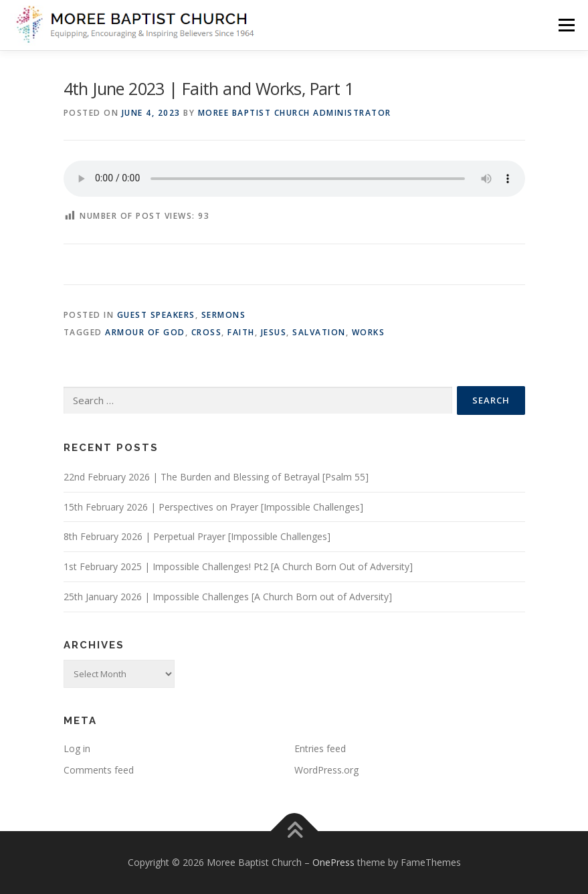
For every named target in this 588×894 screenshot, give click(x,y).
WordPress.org (326, 770)
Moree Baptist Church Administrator (295, 113)
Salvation (319, 332)
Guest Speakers (156, 315)
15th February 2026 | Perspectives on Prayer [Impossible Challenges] (213, 507)
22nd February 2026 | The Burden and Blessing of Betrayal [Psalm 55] (216, 477)
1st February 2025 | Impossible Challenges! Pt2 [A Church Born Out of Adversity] (238, 566)
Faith (241, 332)
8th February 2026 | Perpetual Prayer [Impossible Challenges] (197, 536)
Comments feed (99, 770)
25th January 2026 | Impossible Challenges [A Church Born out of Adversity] (228, 597)
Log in (77, 748)
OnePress (333, 862)
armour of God (145, 332)
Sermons (224, 315)
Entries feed (320, 748)
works (369, 332)
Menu (566, 25)
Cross (207, 332)
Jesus (274, 332)
